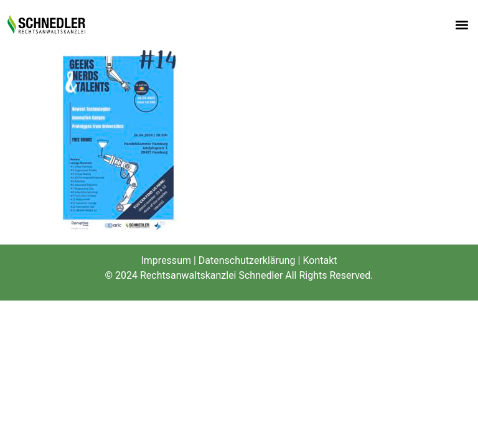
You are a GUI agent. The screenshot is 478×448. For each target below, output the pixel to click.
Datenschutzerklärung (247, 260)
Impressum (166, 260)
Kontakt (320, 260)
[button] (462, 25)
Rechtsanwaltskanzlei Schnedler (211, 275)
